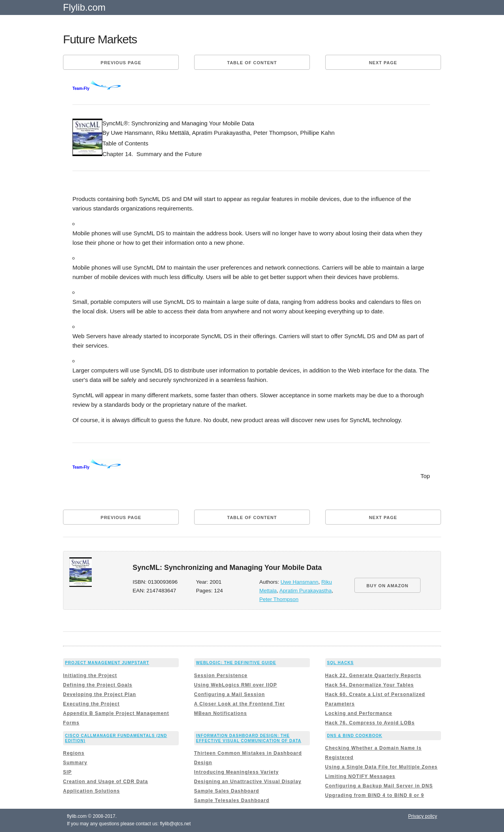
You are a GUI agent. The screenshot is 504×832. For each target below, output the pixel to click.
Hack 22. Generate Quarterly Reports (373, 676)
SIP (67, 772)
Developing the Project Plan (100, 694)
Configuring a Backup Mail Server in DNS (379, 786)
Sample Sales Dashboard (227, 791)
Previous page (121, 63)
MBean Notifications (220, 713)
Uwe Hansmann (300, 582)
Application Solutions (91, 791)
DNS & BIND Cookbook (355, 736)
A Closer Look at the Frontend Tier (240, 704)
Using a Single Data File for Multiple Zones (382, 767)
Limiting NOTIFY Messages (360, 776)
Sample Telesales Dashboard (232, 800)
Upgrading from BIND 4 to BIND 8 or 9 (375, 795)
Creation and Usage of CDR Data (106, 782)
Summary (75, 763)
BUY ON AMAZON (388, 586)
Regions (74, 753)
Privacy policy (423, 816)
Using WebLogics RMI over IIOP (236, 685)
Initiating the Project (90, 676)
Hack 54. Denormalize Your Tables (370, 685)
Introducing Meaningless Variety (236, 772)
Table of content (252, 63)
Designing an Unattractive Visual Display (248, 782)
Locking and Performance (359, 713)
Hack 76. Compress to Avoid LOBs (370, 723)
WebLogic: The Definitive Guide (236, 663)
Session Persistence (221, 676)
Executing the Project (91, 704)
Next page (383, 63)
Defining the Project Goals (98, 685)
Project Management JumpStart (107, 663)
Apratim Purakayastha (306, 591)
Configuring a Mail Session (230, 694)
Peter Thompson (279, 599)
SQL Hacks (341, 663)
